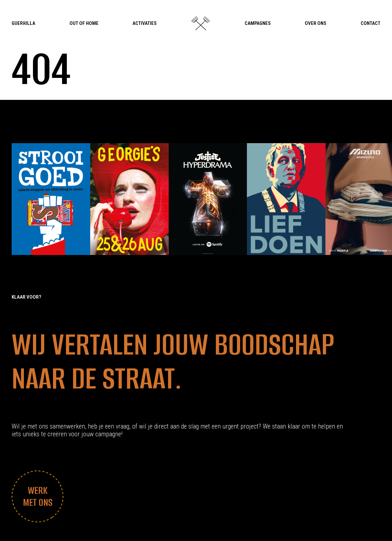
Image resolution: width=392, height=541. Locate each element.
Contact (371, 23)
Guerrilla (23, 23)
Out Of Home (84, 23)
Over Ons (316, 23)
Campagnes (258, 23)
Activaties (145, 23)
